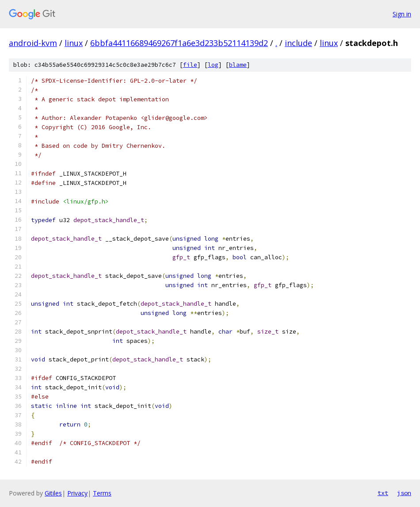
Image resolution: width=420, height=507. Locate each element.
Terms (102, 493)
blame (238, 65)
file (190, 65)
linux (74, 43)
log (213, 65)
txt (383, 493)
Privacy (77, 493)
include (298, 43)
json (404, 493)
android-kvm (33, 43)
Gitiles (53, 493)
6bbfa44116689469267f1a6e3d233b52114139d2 (179, 43)
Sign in (402, 14)
